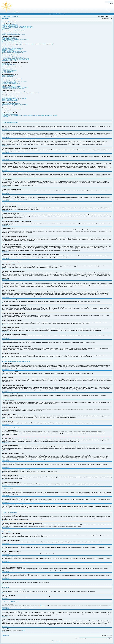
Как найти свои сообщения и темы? (10, 100)
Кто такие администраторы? (8, 76)
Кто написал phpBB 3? (7, 113)
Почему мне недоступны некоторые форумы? (12, 54)
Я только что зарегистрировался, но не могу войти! (13, 30)
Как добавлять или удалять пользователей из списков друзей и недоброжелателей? (21, 93)
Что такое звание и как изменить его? (10, 43)
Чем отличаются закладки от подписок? (11, 104)
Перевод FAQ (5, 116)
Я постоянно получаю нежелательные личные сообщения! (15, 88)
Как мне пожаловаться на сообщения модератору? (13, 57)
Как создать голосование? (8, 50)
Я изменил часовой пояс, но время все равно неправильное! (16, 40)
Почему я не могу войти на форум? (10, 24)
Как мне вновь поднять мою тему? (10, 60)
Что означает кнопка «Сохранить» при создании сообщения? (16, 58)
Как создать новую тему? (8, 47)
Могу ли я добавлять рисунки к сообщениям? (12, 67)
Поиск (60, 14)
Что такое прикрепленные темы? (9, 70)
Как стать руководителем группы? (10, 80)
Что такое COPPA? (6, 32)
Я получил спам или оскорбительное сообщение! (13, 89)
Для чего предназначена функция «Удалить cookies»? (14, 34)
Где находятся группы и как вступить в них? (12, 79)
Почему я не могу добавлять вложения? (11, 55)
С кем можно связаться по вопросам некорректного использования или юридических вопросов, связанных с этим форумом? (30, 115)
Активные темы (15, 16)
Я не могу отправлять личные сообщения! (11, 86)
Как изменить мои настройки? (9, 37)
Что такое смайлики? (7, 66)
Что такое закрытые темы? (8, 71)
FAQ (57, 14)
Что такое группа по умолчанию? (9, 82)
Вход (64, 14)
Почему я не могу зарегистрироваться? (11, 33)
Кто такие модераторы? (7, 77)
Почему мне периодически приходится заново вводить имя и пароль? (18, 26)
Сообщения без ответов (6, 16)
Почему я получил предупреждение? (10, 56)
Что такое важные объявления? (9, 68)
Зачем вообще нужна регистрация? (10, 25)
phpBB (52, 640)
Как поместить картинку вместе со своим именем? (13, 42)
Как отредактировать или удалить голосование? (13, 53)
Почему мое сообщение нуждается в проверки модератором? (16, 59)
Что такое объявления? (7, 69)
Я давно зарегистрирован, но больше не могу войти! (14, 31)
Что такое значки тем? (7, 73)
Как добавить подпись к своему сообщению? (12, 49)
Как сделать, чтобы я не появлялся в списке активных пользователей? (18, 28)
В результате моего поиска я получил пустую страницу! (14, 98)
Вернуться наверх (5, 129)
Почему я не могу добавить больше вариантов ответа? (14, 52)
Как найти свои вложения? (8, 110)
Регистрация (52, 14)
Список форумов (5, 18)
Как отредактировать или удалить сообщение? (12, 48)
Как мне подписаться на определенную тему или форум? (15, 105)
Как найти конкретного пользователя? (10, 99)
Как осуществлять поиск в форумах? (10, 96)
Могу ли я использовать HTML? (9, 65)
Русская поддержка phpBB (57, 642)
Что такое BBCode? (6, 64)
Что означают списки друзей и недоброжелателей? (13, 92)
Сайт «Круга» (17, 12)
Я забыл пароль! (6, 29)
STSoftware (58, 641)
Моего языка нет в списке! (8, 41)
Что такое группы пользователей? (10, 78)
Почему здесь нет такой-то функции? (10, 114)
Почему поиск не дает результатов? (10, 97)
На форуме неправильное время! (9, 38)
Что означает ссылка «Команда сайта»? (11, 83)
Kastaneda (23, 630)
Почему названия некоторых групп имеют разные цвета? (15, 81)
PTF (61, 641)
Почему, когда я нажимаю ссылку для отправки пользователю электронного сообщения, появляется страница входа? (28, 44)
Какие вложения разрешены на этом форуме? (12, 109)
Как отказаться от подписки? (8, 106)
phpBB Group (43, 606)
